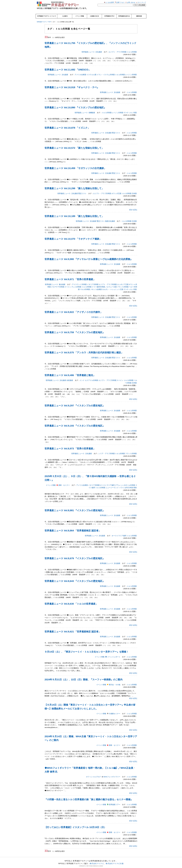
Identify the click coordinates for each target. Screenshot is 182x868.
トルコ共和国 (132, 49)
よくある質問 (110, 2)
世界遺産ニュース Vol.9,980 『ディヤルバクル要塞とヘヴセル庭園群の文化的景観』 (89, 256)
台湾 (126, 485)
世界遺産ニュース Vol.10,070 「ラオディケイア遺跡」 (73, 236)
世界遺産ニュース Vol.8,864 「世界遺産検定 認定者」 (73, 528)
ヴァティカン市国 (130, 110)
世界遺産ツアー (115, 802)
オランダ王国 (116, 191)
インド (82, 377)
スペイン (68, 284)
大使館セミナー (115, 711)
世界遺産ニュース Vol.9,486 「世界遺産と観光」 (70, 372)
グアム (117, 482)
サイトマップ (142, 2)
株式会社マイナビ (97, 860)
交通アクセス (120, 2)
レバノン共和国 (131, 72)
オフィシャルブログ (93, 774)
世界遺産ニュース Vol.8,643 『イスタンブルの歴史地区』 (75, 578)
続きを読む (133, 207)
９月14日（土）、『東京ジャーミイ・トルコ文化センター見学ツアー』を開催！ (87, 649)
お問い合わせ (131, 2)
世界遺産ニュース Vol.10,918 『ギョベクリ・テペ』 (72, 84)
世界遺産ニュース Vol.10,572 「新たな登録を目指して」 (74, 145)
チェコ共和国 (76, 284)
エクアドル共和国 (91, 377)
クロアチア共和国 (58, 284)
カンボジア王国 (123, 281)
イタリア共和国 (93, 281)
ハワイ (122, 485)
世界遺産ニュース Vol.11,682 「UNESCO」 (68, 67)
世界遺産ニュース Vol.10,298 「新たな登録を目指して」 (74, 185)
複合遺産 (62, 281)
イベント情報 (51, 482)
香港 (135, 485)
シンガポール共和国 (128, 482)
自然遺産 (70, 377)
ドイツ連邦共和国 (98, 284)
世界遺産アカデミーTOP (44, 19)
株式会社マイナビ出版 (115, 860)
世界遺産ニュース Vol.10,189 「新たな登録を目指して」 (74, 213)
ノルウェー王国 (111, 284)
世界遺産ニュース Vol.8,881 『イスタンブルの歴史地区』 (75, 507)
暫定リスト (116, 130)
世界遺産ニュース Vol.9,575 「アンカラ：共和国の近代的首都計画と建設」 (84, 349)
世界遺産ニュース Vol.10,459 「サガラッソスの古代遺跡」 (75, 165)
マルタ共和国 (85, 286)
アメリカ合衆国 (80, 72)
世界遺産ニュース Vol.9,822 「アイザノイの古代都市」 (73, 309)
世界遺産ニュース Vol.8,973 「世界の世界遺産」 (70, 446)
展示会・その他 (115, 682)
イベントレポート (114, 654)
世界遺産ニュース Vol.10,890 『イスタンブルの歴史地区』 (75, 104)
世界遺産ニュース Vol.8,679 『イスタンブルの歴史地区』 (75, 555)
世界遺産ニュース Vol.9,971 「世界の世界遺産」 (70, 276)
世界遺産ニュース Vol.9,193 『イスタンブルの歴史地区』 (75, 423)
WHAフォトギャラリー (112, 774)
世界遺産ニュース (88, 49)
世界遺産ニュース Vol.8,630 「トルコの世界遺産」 (71, 601)
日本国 (134, 191)
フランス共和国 (123, 284)
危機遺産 (92, 110)
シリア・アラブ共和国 (107, 451)
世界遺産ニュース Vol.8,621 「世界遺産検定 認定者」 (73, 629)
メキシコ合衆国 (96, 286)
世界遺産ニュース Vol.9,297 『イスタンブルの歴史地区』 (75, 403)
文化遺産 (99, 49)
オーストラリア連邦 (107, 482)
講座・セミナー (64, 482)
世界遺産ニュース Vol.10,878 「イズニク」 (67, 125)
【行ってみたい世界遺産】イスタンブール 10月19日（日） (75, 824)
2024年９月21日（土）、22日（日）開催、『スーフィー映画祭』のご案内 (84, 677)
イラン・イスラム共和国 (106, 72)
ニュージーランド (112, 485)
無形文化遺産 (110, 218)
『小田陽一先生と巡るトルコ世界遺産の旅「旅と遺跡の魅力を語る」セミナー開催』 (89, 796)
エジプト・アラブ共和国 (117, 49)
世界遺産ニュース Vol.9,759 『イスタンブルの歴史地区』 (75, 329)
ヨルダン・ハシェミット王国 (113, 286)
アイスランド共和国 (79, 281)
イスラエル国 (91, 72)
